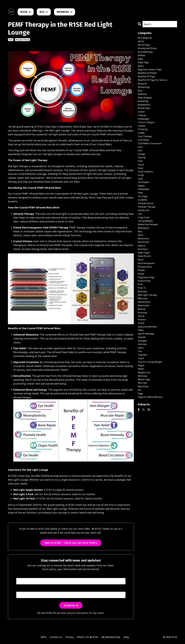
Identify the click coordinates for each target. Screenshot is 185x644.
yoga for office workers (152, 433)
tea (140, 382)
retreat (142, 336)
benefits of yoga (148, 81)
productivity (145, 305)
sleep (141, 359)
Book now (90, 490)
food (141, 181)
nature (142, 266)
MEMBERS (65, 12)
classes (142, 135)
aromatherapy (146, 53)
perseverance (146, 290)
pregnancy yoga (147, 301)
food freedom (146, 185)
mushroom (144, 262)
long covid (144, 235)
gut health (144, 197)
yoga (141, 429)
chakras (142, 123)
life (140, 232)
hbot (141, 208)
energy (142, 166)
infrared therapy (148, 224)
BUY (44, 12)
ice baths (143, 216)
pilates (142, 293)
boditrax (143, 100)
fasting (142, 170)
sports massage (147, 363)
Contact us (56, 637)
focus (141, 177)
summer (143, 375)
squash (142, 367)
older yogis (144, 274)
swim (141, 378)
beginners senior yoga (151, 73)
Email (19, 589)
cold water (144, 150)
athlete (142, 57)
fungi (141, 189)
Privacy (70, 637)
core (141, 158)
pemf (11, 40)
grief (141, 193)
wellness (143, 410)
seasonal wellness (148, 355)
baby (141, 61)
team (141, 390)
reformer (143, 324)
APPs (44, 637)
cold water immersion (151, 154)
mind (141, 255)
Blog (126, 637)
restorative (144, 332)
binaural (143, 88)
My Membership (111, 637)
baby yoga (144, 65)
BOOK (26, 12)
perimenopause (147, 286)
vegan (141, 398)
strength (143, 371)
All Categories (146, 38)
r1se (141, 309)
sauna (141, 344)
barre (141, 69)
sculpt (142, 351)
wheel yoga (145, 413)
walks (141, 402)
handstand (144, 204)
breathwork (145, 112)
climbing (143, 139)
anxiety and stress (149, 50)
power (141, 297)
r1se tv (142, 313)
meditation (144, 247)
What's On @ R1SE (88, 637)
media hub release (149, 243)
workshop (144, 421)
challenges (144, 127)
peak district (145, 278)
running (143, 340)
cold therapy (146, 146)
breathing (144, 108)
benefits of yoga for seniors (154, 85)
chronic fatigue (147, 131)
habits (142, 200)
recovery (143, 317)
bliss (141, 96)
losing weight (146, 239)
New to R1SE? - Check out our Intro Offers (71, 543)
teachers (143, 386)
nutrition (143, 270)
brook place (145, 115)
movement (144, 259)
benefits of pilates (149, 77)
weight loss (145, 406)
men (140, 251)
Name (20, 575)
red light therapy (23, 40)
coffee (141, 143)
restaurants (145, 328)
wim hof (143, 417)
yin (140, 425)
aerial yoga (144, 46)
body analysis (146, 104)
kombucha (144, 228)
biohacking (144, 92)
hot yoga (143, 212)
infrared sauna (146, 220)
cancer (142, 119)
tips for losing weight (151, 394)
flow (141, 173)
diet (140, 162)
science (142, 348)
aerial (141, 42)
